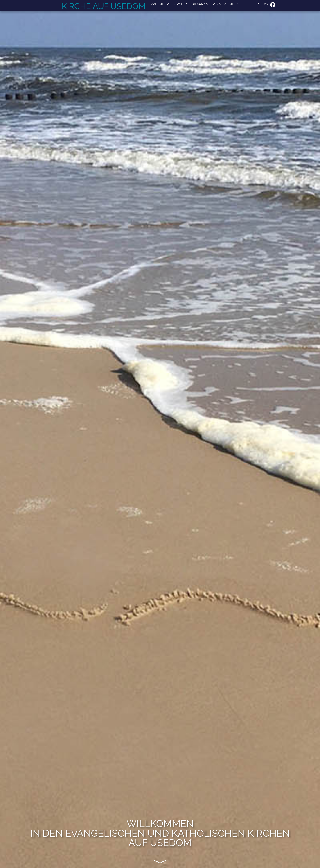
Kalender (160, 4)
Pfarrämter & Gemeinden (216, 4)
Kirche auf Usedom (104, 6)
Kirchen (181, 4)
